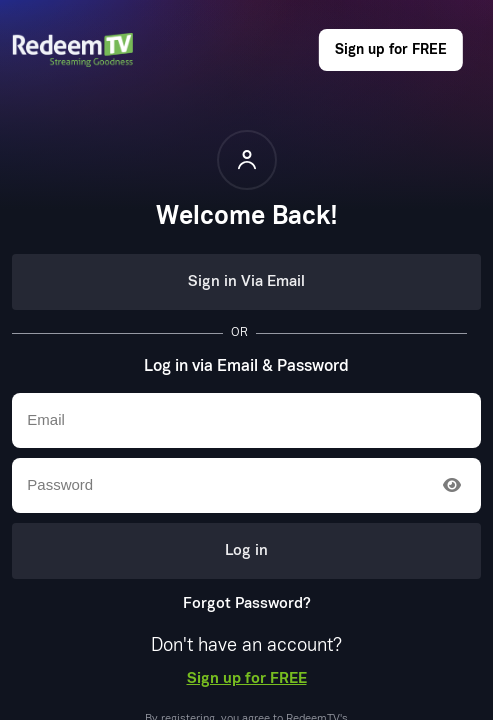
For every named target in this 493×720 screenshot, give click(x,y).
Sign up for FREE (391, 49)
